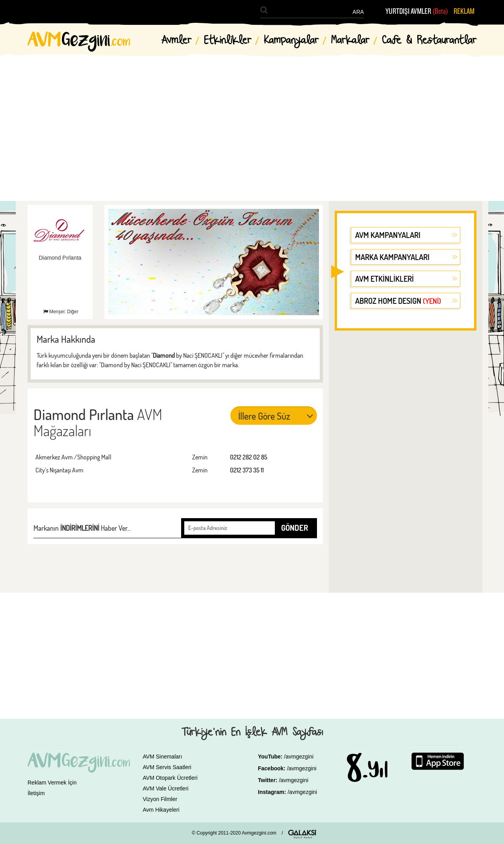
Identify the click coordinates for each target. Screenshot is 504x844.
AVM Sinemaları (163, 757)
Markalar (350, 41)
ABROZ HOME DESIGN (398, 301)
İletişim (36, 793)
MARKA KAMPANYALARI (392, 257)
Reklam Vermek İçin (52, 783)
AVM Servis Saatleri (167, 767)
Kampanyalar (291, 41)
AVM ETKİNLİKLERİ (384, 279)
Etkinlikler (228, 41)
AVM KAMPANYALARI (388, 235)
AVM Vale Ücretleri (166, 788)
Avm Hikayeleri (161, 810)
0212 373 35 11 (247, 470)
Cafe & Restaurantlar (429, 41)
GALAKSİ (302, 834)
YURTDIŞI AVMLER (417, 11)
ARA (358, 12)
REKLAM (464, 11)
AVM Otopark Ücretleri (170, 778)
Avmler (176, 41)
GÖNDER (295, 528)
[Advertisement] (252, 122)
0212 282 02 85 (249, 457)
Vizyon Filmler (160, 799)
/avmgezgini (299, 757)
